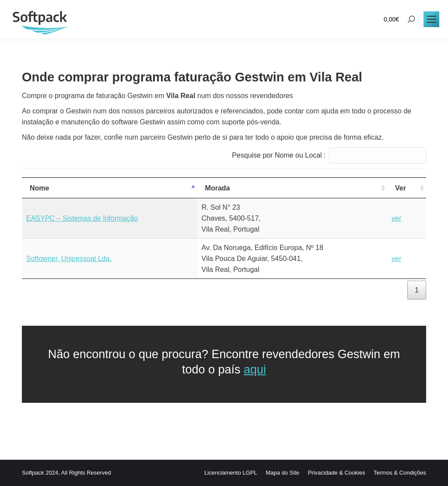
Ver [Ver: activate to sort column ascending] (401, 188)
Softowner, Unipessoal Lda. (69, 259)
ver (396, 218)
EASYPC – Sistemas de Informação (82, 218)
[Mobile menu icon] (431, 19)
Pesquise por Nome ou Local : (329, 155)
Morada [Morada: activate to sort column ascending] (218, 188)
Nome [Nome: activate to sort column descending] (39, 188)
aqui (255, 370)
